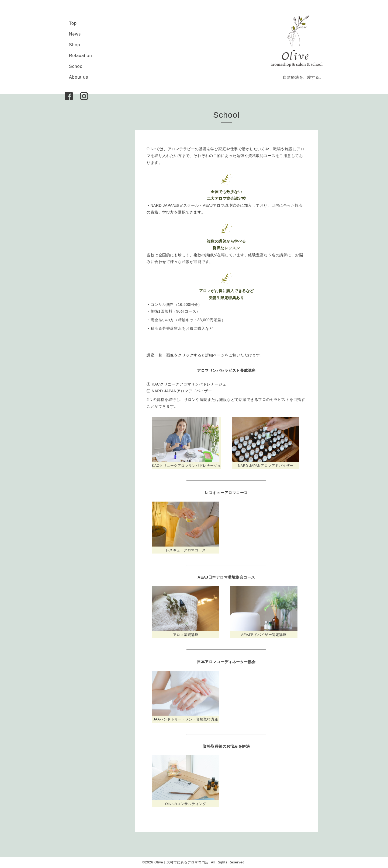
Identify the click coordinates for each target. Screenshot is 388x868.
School (76, 66)
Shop (75, 45)
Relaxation (81, 56)
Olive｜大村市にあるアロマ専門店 (181, 862)
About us (79, 77)
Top (73, 23)
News (75, 34)
